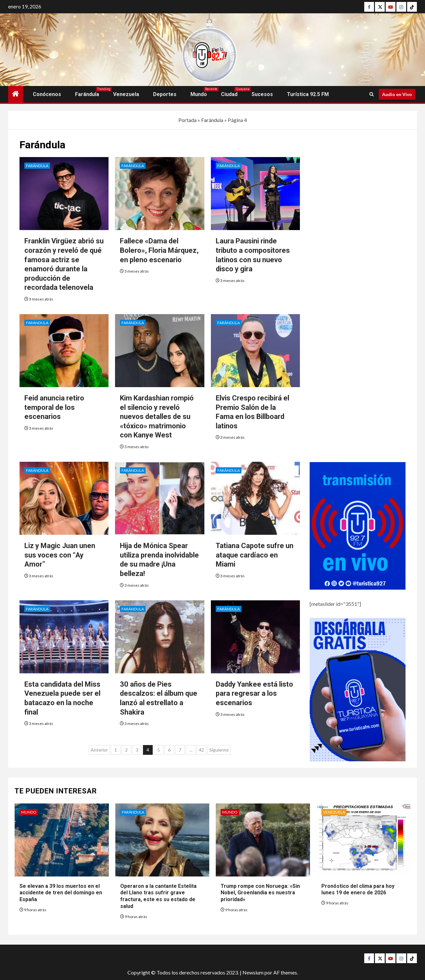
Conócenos (47, 94)
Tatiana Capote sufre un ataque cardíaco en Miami (255, 555)
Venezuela (126, 94)
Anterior (99, 750)
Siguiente (219, 750)
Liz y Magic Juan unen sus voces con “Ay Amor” (60, 555)
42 (201, 750)
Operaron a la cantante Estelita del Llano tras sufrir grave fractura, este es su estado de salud (158, 896)
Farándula (87, 94)
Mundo (199, 94)
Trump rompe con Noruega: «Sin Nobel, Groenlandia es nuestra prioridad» (260, 893)
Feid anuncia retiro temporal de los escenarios (54, 407)
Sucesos (262, 94)
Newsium (253, 972)
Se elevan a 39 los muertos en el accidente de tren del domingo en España (61, 893)
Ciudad (229, 94)
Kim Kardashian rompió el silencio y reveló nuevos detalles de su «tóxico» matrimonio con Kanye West (157, 416)
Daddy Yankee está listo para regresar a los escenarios (254, 693)
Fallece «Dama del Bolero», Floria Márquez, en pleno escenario (159, 250)
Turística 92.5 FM (308, 94)
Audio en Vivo (397, 94)
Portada (187, 120)
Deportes (165, 94)
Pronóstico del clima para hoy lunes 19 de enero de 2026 (358, 889)
